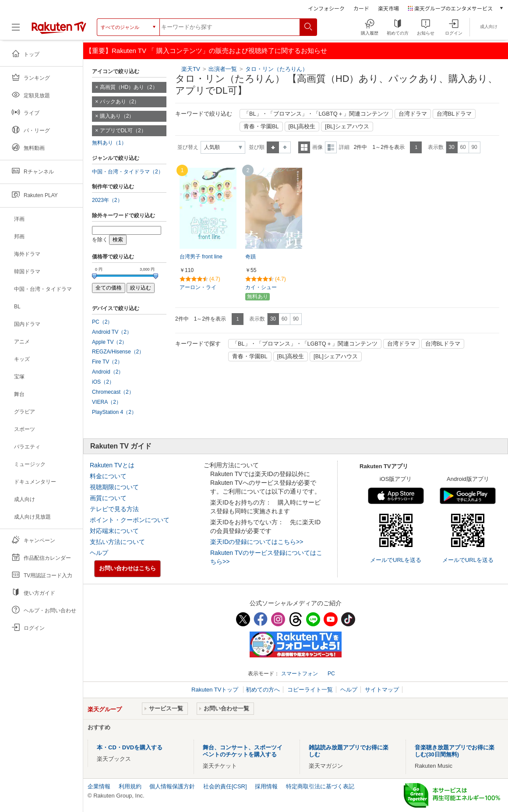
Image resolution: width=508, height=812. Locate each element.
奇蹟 (250, 257)
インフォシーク (326, 8)
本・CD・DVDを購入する (130, 747)
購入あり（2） (117, 116)
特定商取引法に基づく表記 (320, 786)
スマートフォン (300, 674)
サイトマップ (382, 690)
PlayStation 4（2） (114, 412)
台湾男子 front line (201, 257)
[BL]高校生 (302, 127)
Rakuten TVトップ (216, 690)
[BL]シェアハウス (347, 127)
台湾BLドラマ (454, 114)
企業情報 (99, 786)
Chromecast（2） (113, 392)
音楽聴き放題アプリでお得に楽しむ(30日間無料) (455, 751)
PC (331, 674)
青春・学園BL (261, 127)
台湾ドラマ (413, 114)
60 (463, 147)
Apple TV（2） (109, 342)
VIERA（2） (107, 402)
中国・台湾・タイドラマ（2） (128, 172)
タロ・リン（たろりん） (277, 69)
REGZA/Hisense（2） (118, 352)
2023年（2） (107, 200)
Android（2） (108, 372)
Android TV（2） (112, 332)
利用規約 (130, 786)
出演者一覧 (223, 69)
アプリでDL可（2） (123, 131)
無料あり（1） (109, 143)
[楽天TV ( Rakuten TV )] (59, 27)
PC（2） (102, 322)
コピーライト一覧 (310, 690)
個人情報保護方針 (172, 786)
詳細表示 (331, 147)
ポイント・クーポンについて (130, 520)
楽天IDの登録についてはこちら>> (257, 542)
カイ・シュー (261, 287)
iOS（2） (103, 382)
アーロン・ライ (198, 287)
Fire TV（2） (107, 362)
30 (451, 147)
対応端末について (114, 531)
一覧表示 (304, 147)
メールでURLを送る (396, 560)
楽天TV (191, 69)
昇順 (273, 147)
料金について (108, 476)
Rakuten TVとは (112, 465)
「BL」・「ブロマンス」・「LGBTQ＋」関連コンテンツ (316, 114)
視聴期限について (114, 487)
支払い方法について (117, 542)
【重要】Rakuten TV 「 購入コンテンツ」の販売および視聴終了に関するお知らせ (206, 51)
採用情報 (266, 786)
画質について (108, 498)
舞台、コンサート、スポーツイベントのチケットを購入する (243, 751)
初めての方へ (263, 690)
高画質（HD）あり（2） (129, 87)
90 (474, 147)
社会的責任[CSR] (225, 786)
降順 (285, 147)
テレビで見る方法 (114, 509)
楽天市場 (388, 8)
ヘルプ (99, 553)
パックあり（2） (120, 102)
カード (361, 8)
